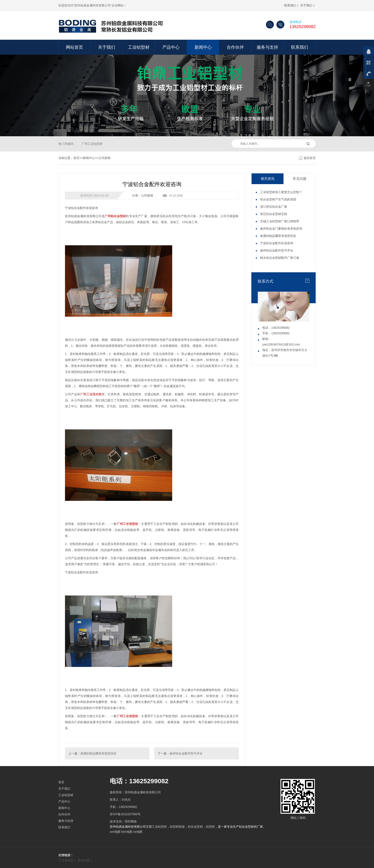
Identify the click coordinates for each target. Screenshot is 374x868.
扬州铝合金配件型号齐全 (186, 753)
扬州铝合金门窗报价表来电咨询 (281, 229)
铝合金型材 (195, 827)
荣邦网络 (131, 821)
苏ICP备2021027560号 (125, 814)
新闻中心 (203, 47)
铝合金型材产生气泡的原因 (278, 199)
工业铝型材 (139, 47)
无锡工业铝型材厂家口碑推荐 (280, 221)
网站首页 (74, 47)
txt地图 (138, 832)
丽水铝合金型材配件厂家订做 (280, 258)
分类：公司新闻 (143, 195)
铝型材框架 (177, 827)
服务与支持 (267, 47)
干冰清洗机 (66, 860)
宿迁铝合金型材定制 (274, 214)
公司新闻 (104, 158)
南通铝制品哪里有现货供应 (98, 753)
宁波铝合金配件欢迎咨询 (277, 243)
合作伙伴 (235, 47)
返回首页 (310, 158)
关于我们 (306, 5)
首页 (76, 158)
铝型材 (210, 827)
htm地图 (127, 832)
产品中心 (171, 47)
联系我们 (290, 5)
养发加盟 (84, 860)
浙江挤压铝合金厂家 (274, 207)
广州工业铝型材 (92, 144)
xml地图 (115, 832)
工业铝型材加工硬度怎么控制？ (281, 192)
